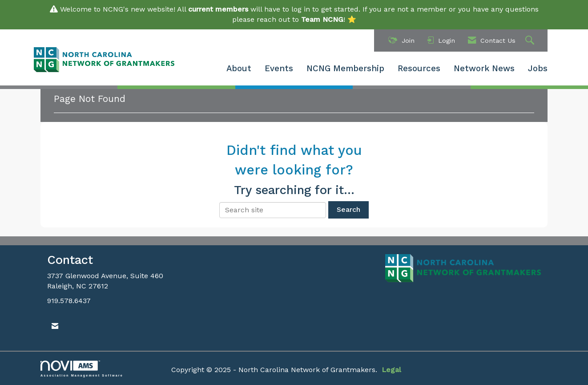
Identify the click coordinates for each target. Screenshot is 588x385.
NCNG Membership (345, 69)
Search (348, 209)
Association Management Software (82, 369)
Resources (419, 69)
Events (279, 69)
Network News (484, 69)
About (239, 69)
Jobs (538, 69)
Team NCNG (322, 19)
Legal (391, 370)
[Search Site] (531, 41)
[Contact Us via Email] (55, 326)
